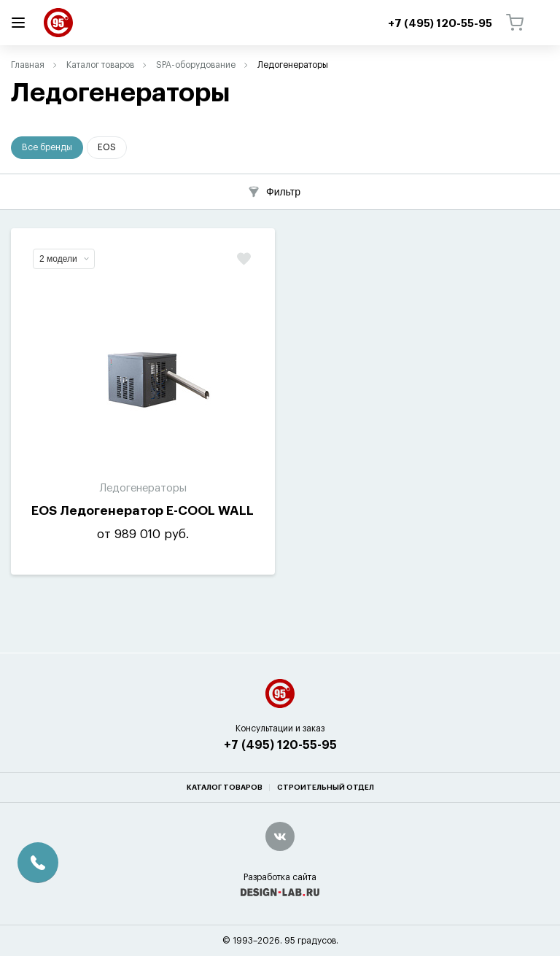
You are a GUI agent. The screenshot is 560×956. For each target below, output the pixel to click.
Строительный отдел (326, 788)
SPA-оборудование (196, 65)
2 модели (64, 259)
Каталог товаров (100, 65)
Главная (28, 65)
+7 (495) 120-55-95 (280, 745)
